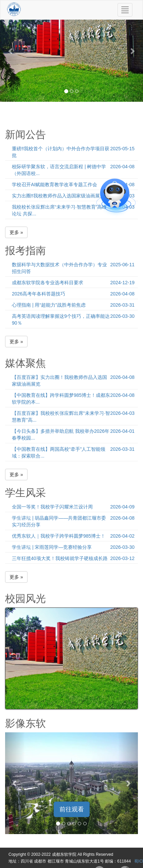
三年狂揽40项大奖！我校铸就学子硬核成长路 (60, 558)
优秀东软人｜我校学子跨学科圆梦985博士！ (59, 536)
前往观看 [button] (72, 809)
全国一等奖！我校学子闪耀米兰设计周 (52, 507)
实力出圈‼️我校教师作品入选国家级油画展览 (58, 196)
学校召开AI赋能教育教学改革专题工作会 (55, 185)
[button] (11, 51)
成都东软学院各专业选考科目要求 (48, 283)
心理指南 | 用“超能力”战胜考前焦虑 (49, 305)
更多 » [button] (16, 232)
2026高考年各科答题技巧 (39, 294)
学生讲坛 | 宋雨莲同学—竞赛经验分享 (52, 547)
